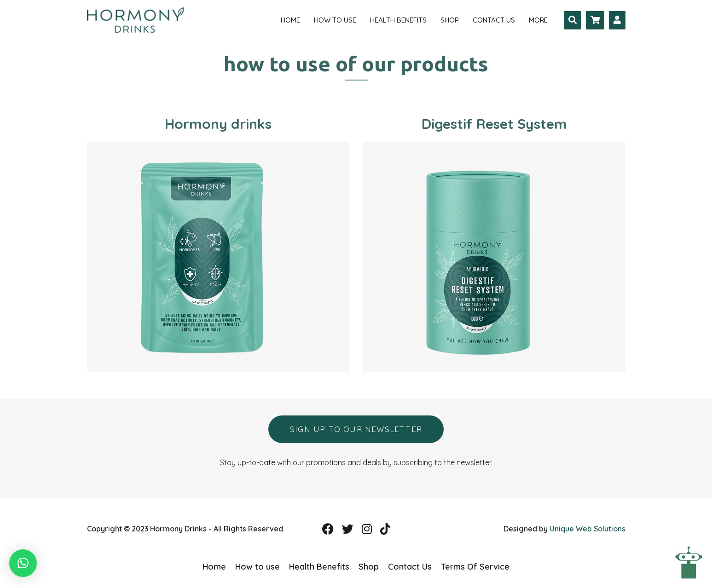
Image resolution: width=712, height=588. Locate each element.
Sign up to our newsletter (356, 429)
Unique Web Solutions (588, 529)
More (538, 20)
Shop (450, 20)
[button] (23, 563)
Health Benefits (398, 20)
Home (290, 20)
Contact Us (494, 20)
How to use (335, 20)
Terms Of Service (475, 567)
